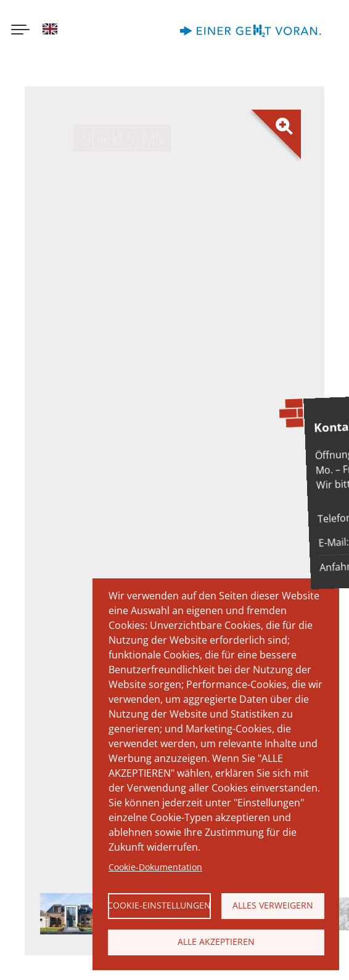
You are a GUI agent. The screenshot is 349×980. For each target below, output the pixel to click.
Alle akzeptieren (216, 942)
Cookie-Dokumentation (155, 867)
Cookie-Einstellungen (159, 905)
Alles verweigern (273, 905)
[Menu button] (20, 31)
